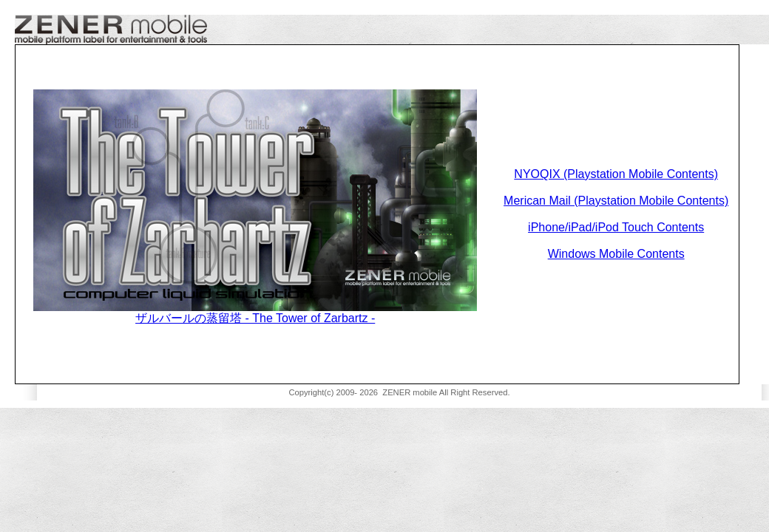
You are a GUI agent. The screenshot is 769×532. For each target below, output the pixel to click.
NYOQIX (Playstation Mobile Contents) (616, 174)
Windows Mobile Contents (616, 254)
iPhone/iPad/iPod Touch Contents (616, 227)
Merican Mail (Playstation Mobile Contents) (616, 201)
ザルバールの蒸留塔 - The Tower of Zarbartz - (255, 318)
